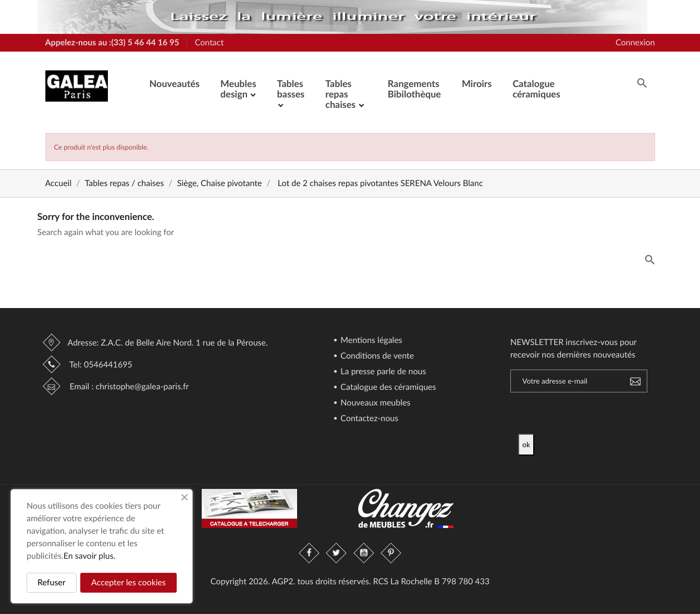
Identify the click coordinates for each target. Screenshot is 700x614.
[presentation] (605, 413)
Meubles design (238, 89)
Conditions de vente (376, 356)
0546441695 (108, 365)
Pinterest (391, 553)
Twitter (337, 553)
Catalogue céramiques (536, 89)
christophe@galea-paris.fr (143, 386)
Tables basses (291, 89)
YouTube (364, 553)
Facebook (310, 553)
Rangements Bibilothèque (414, 89)
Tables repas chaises (341, 94)
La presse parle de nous (382, 372)
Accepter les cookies (128, 582)
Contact (209, 42)
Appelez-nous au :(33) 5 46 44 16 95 (112, 42)
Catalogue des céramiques (387, 388)
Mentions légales (370, 341)
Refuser (52, 582)
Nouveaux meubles (374, 403)
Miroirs (477, 83)
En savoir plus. (90, 556)
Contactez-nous (368, 419)
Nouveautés (175, 83)
